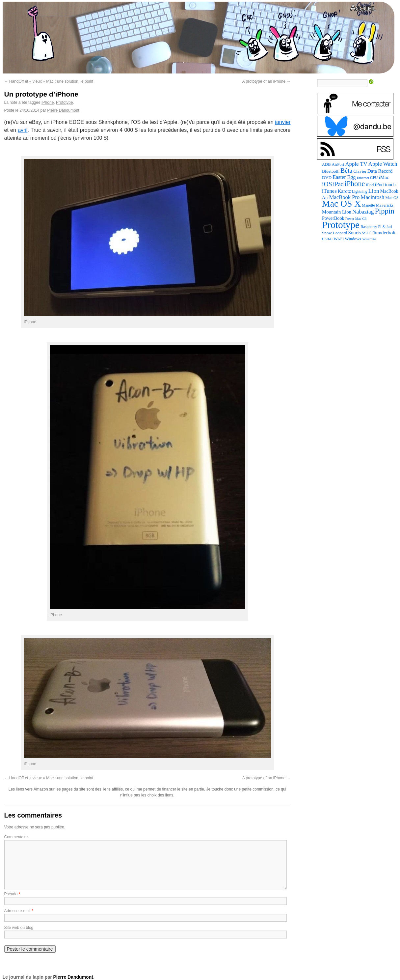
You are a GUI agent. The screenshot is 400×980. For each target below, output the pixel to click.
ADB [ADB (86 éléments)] (326, 164)
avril (23, 130)
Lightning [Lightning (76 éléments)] (360, 191)
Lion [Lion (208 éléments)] (374, 191)
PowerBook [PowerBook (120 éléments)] (333, 218)
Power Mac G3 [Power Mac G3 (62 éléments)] (356, 219)
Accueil (363, 8)
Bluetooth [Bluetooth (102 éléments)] (331, 171)
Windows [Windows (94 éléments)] (353, 239)
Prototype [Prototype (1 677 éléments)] (341, 225)
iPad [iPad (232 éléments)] (338, 184)
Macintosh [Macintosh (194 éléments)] (372, 197)
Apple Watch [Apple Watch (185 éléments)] (383, 164)
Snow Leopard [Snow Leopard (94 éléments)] (334, 233)
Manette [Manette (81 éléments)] (368, 205)
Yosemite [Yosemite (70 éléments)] (369, 239)
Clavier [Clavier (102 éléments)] (360, 171)
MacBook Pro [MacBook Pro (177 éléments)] (345, 197)
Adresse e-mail (17, 911)
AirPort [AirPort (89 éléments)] (338, 164)
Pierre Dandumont (63, 110)
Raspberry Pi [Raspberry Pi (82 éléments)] (371, 227)
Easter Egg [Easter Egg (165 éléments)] (344, 177)
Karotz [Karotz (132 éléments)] (344, 191)
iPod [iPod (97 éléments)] (370, 185)
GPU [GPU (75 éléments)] (374, 178)
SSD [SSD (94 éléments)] (366, 233)
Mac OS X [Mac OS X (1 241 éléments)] (341, 203)
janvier (283, 122)
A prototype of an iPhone (267, 81)
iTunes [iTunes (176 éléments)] (329, 191)
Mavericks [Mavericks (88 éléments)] (385, 205)
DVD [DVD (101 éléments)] (327, 177)
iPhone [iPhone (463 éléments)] (355, 184)
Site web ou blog (19, 928)
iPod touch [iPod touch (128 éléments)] (385, 185)
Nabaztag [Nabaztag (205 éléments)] (363, 212)
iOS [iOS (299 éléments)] (327, 184)
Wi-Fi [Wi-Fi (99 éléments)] (339, 239)
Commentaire (16, 837)
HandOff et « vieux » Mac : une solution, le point (49, 81)
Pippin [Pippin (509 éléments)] (384, 211)
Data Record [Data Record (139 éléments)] (380, 171)
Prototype (64, 102)
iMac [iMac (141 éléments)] (384, 177)
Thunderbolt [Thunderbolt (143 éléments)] (383, 232)
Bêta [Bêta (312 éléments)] (346, 170)
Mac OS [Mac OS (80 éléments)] (392, 198)
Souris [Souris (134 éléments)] (354, 233)
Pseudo (11, 894)
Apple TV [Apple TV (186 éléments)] (356, 164)
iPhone (48, 102)
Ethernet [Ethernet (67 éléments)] (363, 178)
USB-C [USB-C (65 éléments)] (327, 239)
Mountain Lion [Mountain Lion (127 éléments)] (337, 212)
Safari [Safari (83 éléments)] (387, 227)
